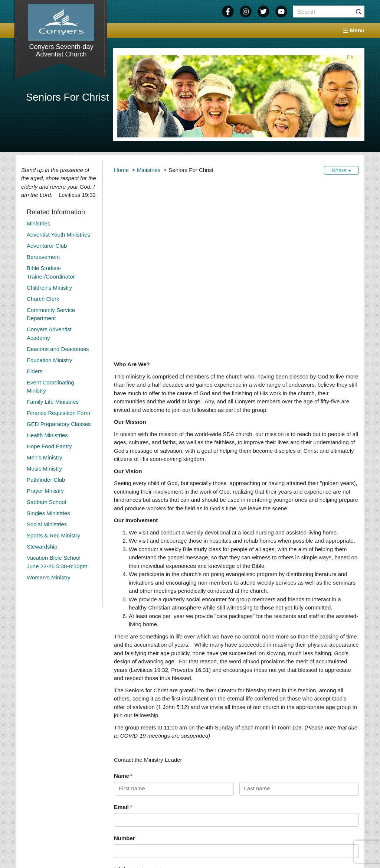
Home (121, 170)
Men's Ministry (44, 457)
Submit (127, 780)
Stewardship (42, 547)
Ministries (149, 170)
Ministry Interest (136, 716)
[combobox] (236, 728)
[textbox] (234, 728)
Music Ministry (44, 469)
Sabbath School (46, 502)
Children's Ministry (49, 288)
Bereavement (43, 257)
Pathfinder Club (46, 480)
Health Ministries (47, 435)
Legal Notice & (334, 843)
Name (122, 622)
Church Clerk (43, 299)
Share (341, 170)
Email (121, 653)
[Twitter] (263, 12)
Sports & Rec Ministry (53, 535)
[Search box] (329, 12)
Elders (35, 371)
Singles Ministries (48, 513)
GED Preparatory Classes (59, 424)
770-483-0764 (53, 849)
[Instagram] (246, 12)
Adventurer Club (47, 246)
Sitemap (308, 849)
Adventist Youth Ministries (58, 235)
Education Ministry (50, 360)
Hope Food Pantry (49, 446)
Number (125, 684)
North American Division (179, 849)
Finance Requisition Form (58, 413)
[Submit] (358, 12)
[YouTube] (281, 12)
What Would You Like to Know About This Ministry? (182, 746)
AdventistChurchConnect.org (241, 849)
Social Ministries (47, 524)
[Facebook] (228, 12)
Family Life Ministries (53, 402)
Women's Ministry (49, 577)
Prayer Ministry (45, 491)
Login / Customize (347, 849)
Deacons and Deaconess (58, 349)
